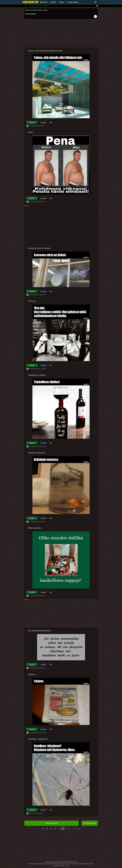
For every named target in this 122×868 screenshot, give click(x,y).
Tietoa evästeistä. (30, 14)
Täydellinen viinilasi (37, 375)
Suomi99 (43, 295)
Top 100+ (53, 2)
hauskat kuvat (37, 6)
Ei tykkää (43, 123)
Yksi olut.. (32, 301)
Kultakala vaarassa (36, 453)
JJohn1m (43, 668)
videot (45, 6)
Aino (42, 813)
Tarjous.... (32, 674)
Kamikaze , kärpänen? (38, 739)
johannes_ (44, 446)
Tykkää (32, 123)
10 (63, 829)
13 (51, 829)
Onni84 (43, 522)
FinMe (42, 126)
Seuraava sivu (51, 823)
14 (47, 829)
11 (59, 829)
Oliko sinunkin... (35, 528)
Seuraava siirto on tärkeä (39, 248)
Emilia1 (43, 202)
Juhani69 (43, 369)
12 (55, 829)
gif (30, 6)
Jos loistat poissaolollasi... (40, 631)
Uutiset (62, 2)
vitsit (26, 6)
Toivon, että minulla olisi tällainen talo (45, 51)
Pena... (31, 132)
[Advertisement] (61, 34)
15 (43, 829)
